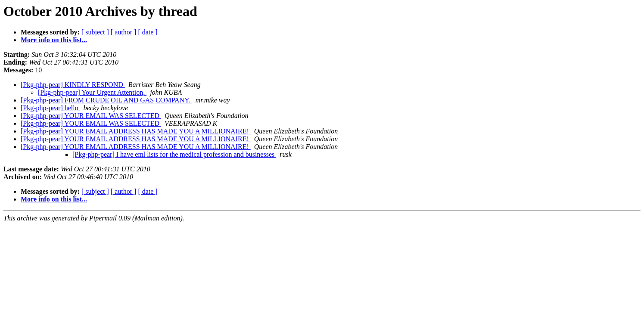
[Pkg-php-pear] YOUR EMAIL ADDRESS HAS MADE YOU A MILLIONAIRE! (136, 131)
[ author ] (124, 32)
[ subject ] (95, 32)
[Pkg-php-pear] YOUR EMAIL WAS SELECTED (91, 116)
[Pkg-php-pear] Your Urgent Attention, (92, 92)
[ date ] (148, 32)
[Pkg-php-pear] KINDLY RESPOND (73, 85)
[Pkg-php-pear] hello (50, 108)
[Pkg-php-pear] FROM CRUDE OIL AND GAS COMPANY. (106, 100)
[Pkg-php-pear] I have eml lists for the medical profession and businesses (174, 154)
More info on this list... (54, 40)
